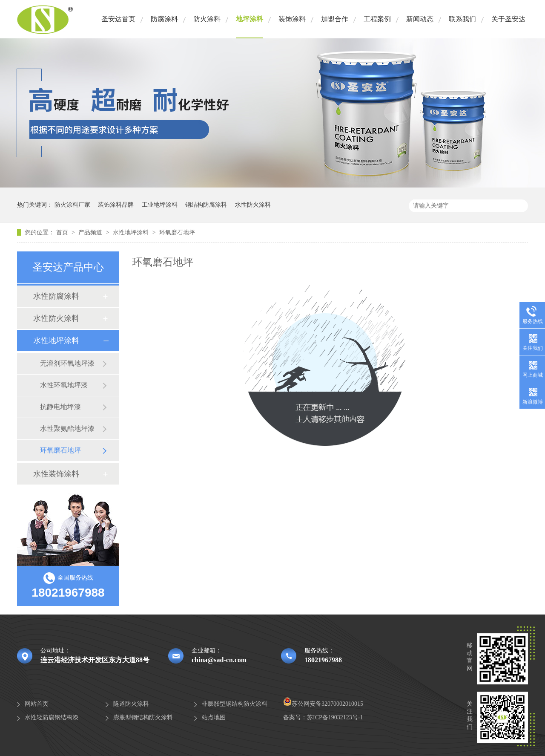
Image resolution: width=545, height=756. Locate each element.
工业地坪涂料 (160, 205)
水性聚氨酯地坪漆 (67, 428)
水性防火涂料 (253, 205)
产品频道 (91, 232)
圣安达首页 (118, 19)
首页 (63, 232)
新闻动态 (420, 19)
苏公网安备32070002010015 (323, 704)
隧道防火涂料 (131, 704)
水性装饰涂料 (56, 474)
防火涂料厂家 (72, 205)
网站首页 (37, 704)
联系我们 (462, 19)
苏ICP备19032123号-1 (335, 717)
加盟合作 (335, 19)
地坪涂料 (250, 19)
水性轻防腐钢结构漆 (52, 717)
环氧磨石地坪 (177, 232)
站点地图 (214, 717)
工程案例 (377, 19)
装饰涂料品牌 (116, 205)
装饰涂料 (292, 19)
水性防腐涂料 (56, 296)
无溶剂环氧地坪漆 (67, 363)
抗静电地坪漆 (60, 407)
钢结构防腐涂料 (206, 205)
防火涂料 (207, 19)
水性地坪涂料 (132, 232)
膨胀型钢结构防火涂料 (143, 717)
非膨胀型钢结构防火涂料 (235, 704)
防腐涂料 (164, 19)
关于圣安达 (508, 19)
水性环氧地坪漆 (64, 385)
